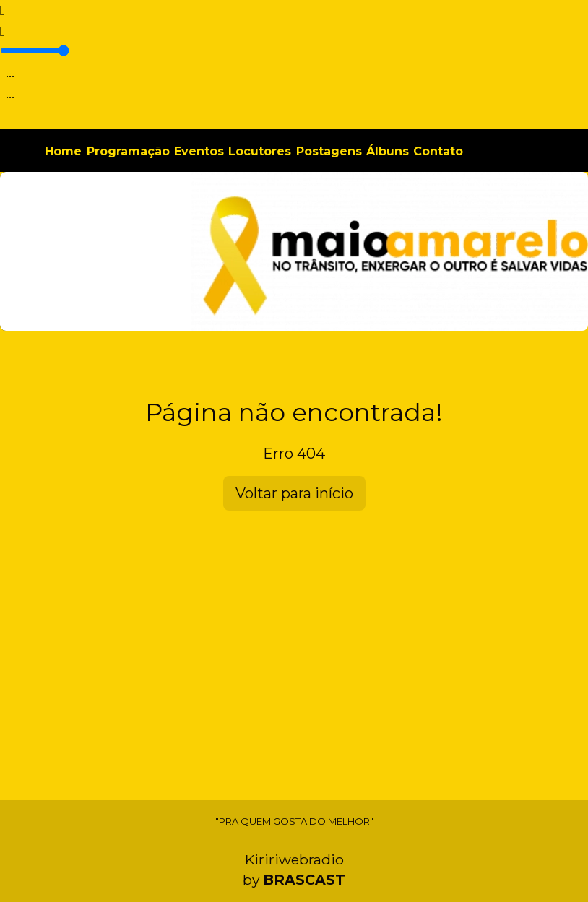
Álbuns (388, 151)
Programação (128, 151)
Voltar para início (294, 493)
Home (63, 151)
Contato (438, 151)
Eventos (199, 151)
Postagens (329, 151)
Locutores (260, 151)
